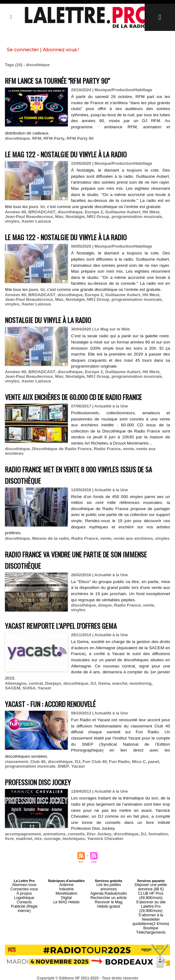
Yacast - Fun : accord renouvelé (57, 698)
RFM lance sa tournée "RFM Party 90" (65, 80)
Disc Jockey (95, 829)
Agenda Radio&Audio (109, 883)
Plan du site (72, 974)
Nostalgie (61, 217)
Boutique (151, 916)
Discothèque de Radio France (59, 449)
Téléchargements (151, 920)
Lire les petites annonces (109, 879)
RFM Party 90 (77, 138)
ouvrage (50, 833)
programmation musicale (120, 217)
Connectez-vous (24, 883)
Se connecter (23, 50)
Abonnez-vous (24, 879)
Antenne (66, 879)
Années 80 (15, 212)
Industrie (66, 883)
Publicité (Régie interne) (24, 898)
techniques (71, 833)
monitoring (135, 678)
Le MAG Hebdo (66, 894)
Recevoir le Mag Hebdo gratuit (109, 892)
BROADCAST (40, 212)
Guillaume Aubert (117, 212)
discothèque (17, 138)
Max (46, 217)
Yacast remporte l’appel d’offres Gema (69, 620)
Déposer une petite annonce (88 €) (151, 881)
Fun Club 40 (91, 756)
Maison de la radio (48, 534)
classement (16, 756)
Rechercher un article (109, 887)
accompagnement (22, 829)
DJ (89, 678)
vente (123, 449)
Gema (100, 678)
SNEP (60, 761)
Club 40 (36, 756)
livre (9, 833)
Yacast (26, 683)
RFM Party (52, 138)
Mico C (133, 756)
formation (151, 829)
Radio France (103, 449)
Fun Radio (115, 756)
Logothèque (24, 890)
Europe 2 (90, 212)
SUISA (11, 683)
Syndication (103, 974)
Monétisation (66, 887)
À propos (24, 887)
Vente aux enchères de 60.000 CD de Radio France (85, 396)
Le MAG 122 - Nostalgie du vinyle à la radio (74, 154)
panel (147, 756)
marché (115, 678)
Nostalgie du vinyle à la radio (54, 320)
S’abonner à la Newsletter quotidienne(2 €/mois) (151, 909)
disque (103, 601)
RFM (35, 138)
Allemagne (15, 678)
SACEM (155, 678)
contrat (34, 678)
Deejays (51, 678)
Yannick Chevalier (101, 833)
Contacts (24, 894)
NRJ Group (83, 217)
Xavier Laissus (19, 221)
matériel (23, 833)
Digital (66, 890)
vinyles (153, 217)
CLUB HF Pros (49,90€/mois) (151, 888)
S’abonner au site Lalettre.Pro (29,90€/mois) (151, 898)
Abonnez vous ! (61, 50)
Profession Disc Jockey (43, 776)
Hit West (144, 212)
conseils (73, 829)
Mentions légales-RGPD (136, 970)
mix (37, 833)
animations (52, 829)
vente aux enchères (149, 449)
